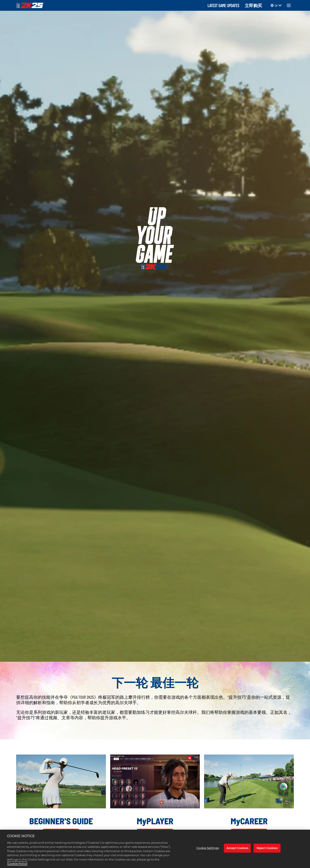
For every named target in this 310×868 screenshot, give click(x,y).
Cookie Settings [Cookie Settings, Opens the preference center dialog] (208, 848)
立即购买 (253, 5)
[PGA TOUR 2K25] (30, 5)
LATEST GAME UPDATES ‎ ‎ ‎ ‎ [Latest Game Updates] (225, 5)
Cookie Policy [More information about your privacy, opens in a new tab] (17, 864)
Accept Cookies (237, 848)
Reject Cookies (267, 848)
